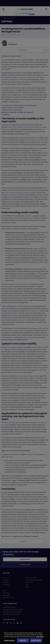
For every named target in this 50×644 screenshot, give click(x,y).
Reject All (23, 642)
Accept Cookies (36, 642)
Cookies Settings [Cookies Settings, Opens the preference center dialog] (9, 642)
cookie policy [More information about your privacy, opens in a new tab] (40, 638)
